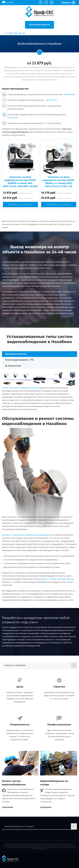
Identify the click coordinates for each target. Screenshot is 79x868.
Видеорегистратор (16, 354)
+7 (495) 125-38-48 (14, 33)
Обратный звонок (39, 25)
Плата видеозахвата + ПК (19, 360)
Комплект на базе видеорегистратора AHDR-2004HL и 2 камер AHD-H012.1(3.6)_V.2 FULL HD (59, 182)
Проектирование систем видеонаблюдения (21, 292)
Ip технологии (13, 366)
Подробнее (8, 807)
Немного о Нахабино (15, 665)
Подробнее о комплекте (20, 204)
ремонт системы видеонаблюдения (57, 579)
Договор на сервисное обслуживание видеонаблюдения (27, 535)
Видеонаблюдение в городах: (20, 826)
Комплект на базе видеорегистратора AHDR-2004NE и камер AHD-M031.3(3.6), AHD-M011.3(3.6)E (20, 182)
